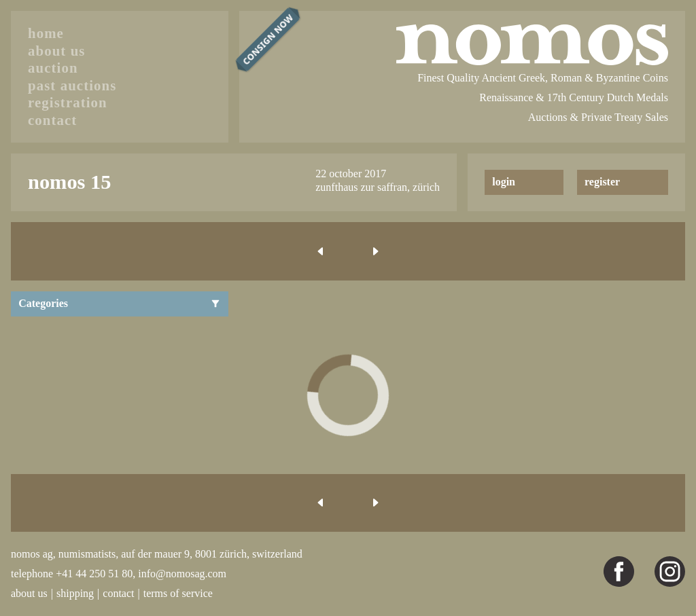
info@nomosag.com (182, 574)
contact (52, 120)
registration (68, 102)
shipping (75, 593)
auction (53, 68)
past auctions (72, 85)
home (46, 33)
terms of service (178, 593)
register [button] (602, 182)
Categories (120, 303)
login (504, 182)
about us (57, 51)
